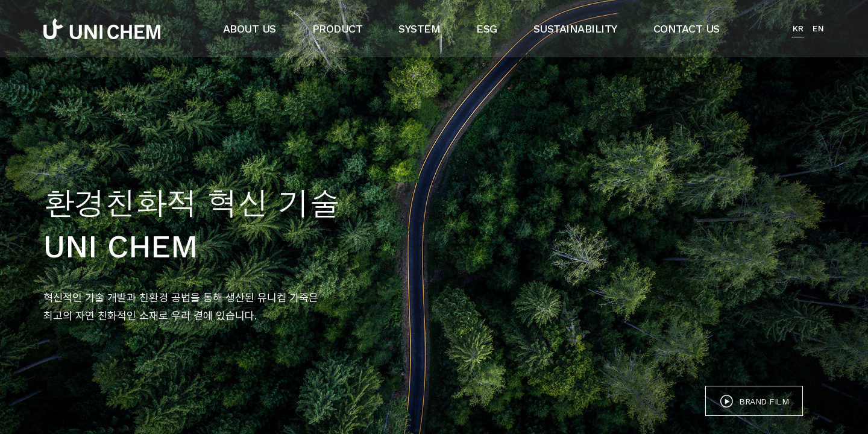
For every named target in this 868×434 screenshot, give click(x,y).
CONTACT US (687, 29)
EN (818, 28)
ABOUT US (250, 29)
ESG (487, 29)
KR (798, 28)
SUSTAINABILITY (575, 29)
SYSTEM (419, 29)
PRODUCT (338, 29)
